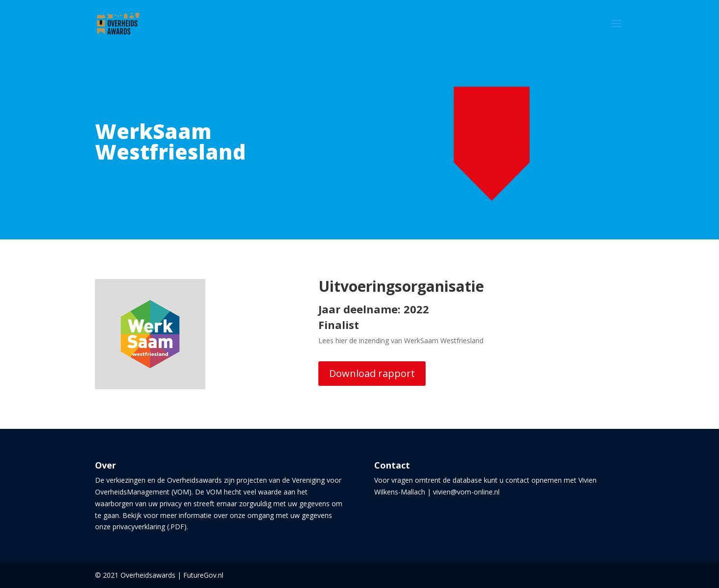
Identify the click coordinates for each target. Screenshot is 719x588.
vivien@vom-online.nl (466, 492)
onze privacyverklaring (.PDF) (141, 527)
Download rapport (372, 373)
